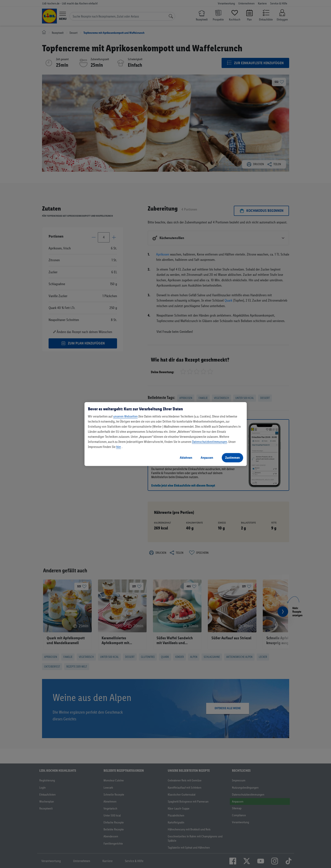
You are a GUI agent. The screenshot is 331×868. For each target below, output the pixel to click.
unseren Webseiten (125, 416)
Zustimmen (232, 458)
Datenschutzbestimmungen (210, 442)
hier (119, 447)
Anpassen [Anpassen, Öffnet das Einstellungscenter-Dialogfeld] (207, 458)
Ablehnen (186, 458)
